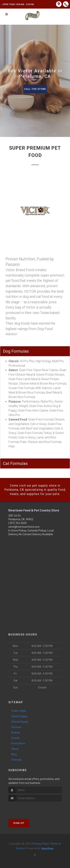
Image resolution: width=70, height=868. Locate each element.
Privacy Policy (41, 844)
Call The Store (35, 89)
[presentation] (28, 808)
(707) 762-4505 (18, 523)
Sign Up (19, 823)
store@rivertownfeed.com (24, 527)
